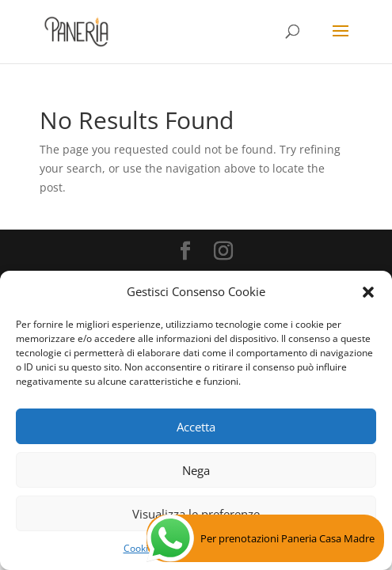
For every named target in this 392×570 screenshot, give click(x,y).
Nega (196, 470)
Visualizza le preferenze (196, 514)
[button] (368, 292)
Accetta (196, 427)
